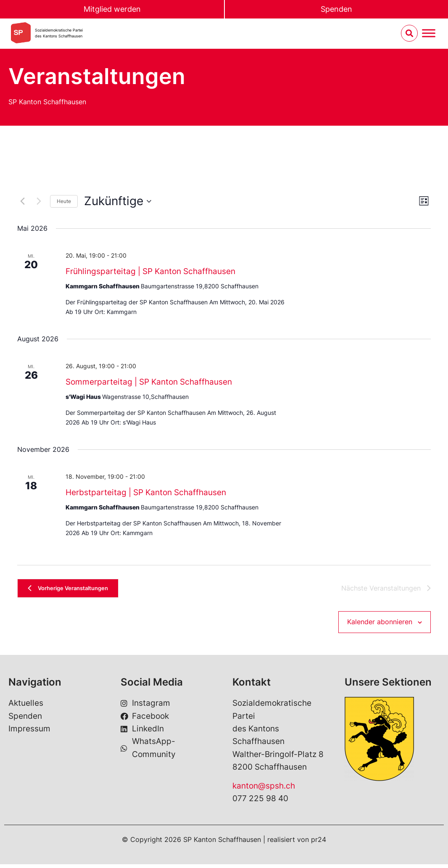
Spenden (337, 9)
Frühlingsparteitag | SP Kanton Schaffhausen (150, 271)
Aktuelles (26, 707)
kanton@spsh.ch (264, 790)
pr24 (319, 843)
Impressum (29, 732)
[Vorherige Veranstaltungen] (22, 201)
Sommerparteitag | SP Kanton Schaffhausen (149, 382)
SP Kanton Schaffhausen (47, 102)
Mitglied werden (112, 9)
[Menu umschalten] (429, 34)
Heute (64, 201)
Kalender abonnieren (380, 625)
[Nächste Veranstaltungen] (39, 201)
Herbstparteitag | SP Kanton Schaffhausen (146, 492)
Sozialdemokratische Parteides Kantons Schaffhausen (59, 34)
